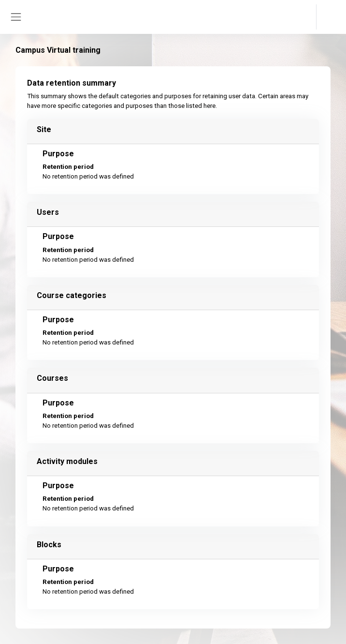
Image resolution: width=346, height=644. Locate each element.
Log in (330, 17)
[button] (300, 17)
